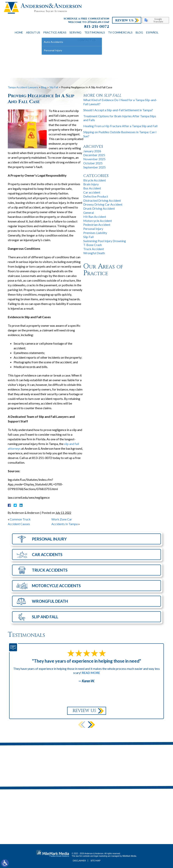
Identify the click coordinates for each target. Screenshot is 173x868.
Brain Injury (91, 184)
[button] (91, 725)
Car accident (92, 192)
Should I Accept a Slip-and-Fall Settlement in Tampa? (118, 110)
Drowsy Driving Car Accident (103, 204)
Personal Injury (93, 229)
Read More (91, 673)
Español (152, 32)
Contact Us (87, 40)
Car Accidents (47, 554)
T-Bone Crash (93, 245)
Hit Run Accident (95, 217)
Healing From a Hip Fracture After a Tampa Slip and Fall (120, 126)
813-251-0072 (97, 27)
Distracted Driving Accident (102, 200)
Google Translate (158, 20)
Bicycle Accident (95, 180)
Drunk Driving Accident (99, 208)
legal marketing (101, 856)
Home (19, 32)
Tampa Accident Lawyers (23, 87)
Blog (139, 32)
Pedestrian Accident (97, 225)
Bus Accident (92, 188)
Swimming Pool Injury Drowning (105, 241)
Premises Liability (95, 233)
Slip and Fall (45, 617)
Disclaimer (79, 861)
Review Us (124, 20)
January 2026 (92, 151)
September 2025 (94, 167)
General (89, 212)
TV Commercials (120, 32)
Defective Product (96, 196)
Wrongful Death (94, 253)
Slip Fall (54, 87)
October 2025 (93, 163)
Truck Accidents (50, 570)
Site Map (95, 861)
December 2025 (94, 155)
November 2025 (94, 159)
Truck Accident (94, 249)
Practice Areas (55, 32)
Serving (75, 32)
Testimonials (95, 32)
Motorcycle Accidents (56, 586)
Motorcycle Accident (98, 221)
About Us (33, 32)
